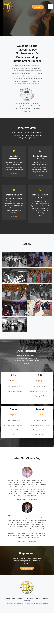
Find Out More (14, 173)
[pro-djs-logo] (8, 2)
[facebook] (27, 607)
